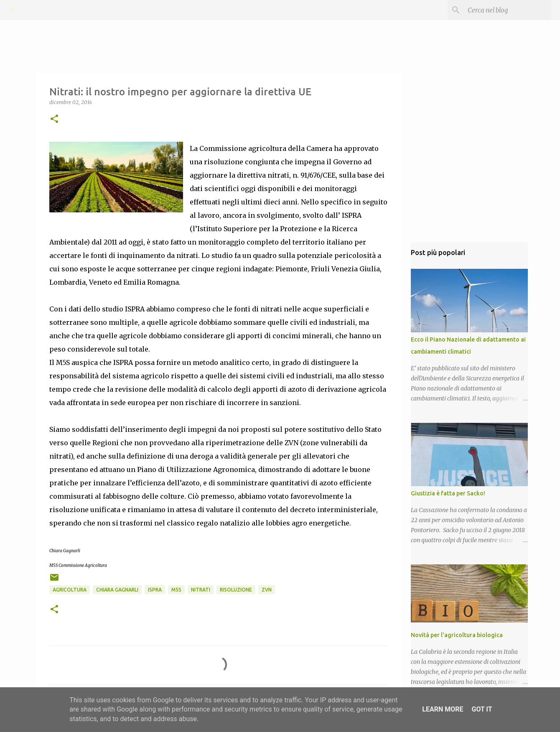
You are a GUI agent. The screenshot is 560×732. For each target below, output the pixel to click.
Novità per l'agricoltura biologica (457, 635)
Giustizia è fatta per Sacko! (448, 493)
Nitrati (201, 590)
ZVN (267, 590)
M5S (176, 590)
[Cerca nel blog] (507, 10)
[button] (54, 119)
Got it (482, 709)
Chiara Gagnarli (117, 590)
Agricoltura (70, 590)
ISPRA (155, 590)
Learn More (443, 709)
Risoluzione (236, 590)
